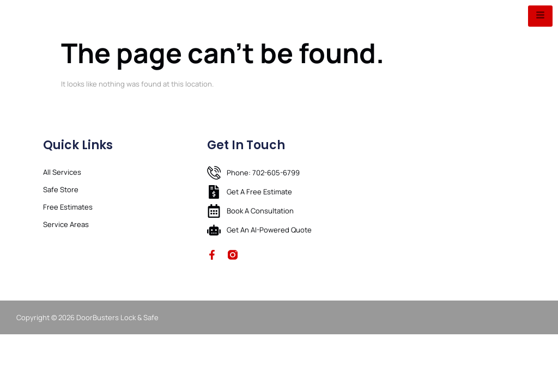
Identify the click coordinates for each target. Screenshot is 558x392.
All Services (62, 172)
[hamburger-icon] (540, 16)
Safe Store (61, 189)
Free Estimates (68, 207)
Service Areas (66, 224)
